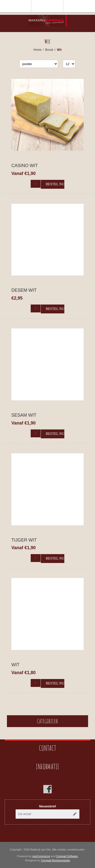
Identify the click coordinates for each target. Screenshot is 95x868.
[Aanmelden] (43, 814)
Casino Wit (25, 166)
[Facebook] (47, 789)
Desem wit (24, 290)
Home (37, 50)
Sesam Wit (24, 415)
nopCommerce (41, 856)
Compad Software (67, 856)
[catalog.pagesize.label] (69, 64)
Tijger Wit (24, 540)
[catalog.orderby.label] (39, 64)
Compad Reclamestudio (55, 860)
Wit (15, 665)
